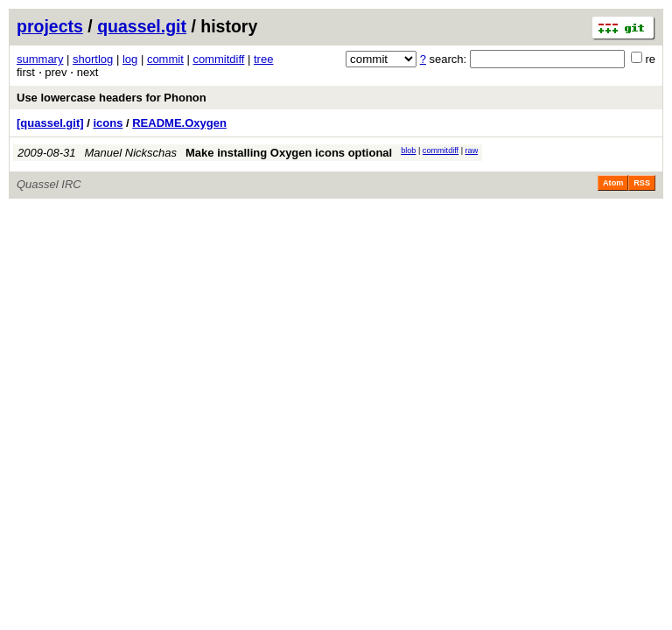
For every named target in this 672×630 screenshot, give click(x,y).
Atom (613, 183)
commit (165, 59)
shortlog (93, 59)
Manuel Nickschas (131, 153)
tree (263, 59)
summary (40, 59)
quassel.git (142, 26)
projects (50, 26)
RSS (642, 183)
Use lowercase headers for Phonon (112, 98)
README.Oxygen (179, 123)
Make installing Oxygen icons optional (289, 153)
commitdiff (218, 59)
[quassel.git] (50, 123)
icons (108, 123)
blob (408, 150)
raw (472, 150)
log (130, 59)
